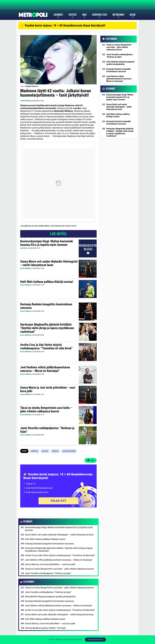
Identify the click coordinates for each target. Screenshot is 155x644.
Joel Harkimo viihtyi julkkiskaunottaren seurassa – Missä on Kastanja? (45, 369)
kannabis (45, 451)
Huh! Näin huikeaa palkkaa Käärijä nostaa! (47, 282)
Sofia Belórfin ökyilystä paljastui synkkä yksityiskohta (50, 597)
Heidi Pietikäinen (26, 101)
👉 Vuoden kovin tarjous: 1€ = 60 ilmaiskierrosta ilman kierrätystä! (63, 25)
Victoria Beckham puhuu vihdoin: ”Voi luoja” (45, 628)
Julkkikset (58, 15)
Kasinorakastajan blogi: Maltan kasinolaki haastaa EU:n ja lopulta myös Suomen (47, 243)
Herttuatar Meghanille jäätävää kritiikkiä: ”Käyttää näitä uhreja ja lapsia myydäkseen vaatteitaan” (47, 328)
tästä (74, 226)
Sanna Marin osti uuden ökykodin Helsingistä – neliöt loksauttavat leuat (49, 263)
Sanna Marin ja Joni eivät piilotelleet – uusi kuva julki (48, 389)
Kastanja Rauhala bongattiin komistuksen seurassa (46, 306)
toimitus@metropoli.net (95, 640)
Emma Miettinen (26, 268)
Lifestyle (73, 15)
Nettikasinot (118, 15)
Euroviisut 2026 (100, 15)
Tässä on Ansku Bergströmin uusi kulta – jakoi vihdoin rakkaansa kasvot (46, 410)
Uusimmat (28, 522)
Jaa (91, 460)
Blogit (133, 15)
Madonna (55, 451)
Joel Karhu (24, 248)
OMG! (84, 15)
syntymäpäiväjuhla (69, 451)
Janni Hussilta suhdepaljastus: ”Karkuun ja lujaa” (47, 430)
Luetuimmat (29, 582)
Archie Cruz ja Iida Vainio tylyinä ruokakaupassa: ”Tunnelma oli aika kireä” (46, 347)
